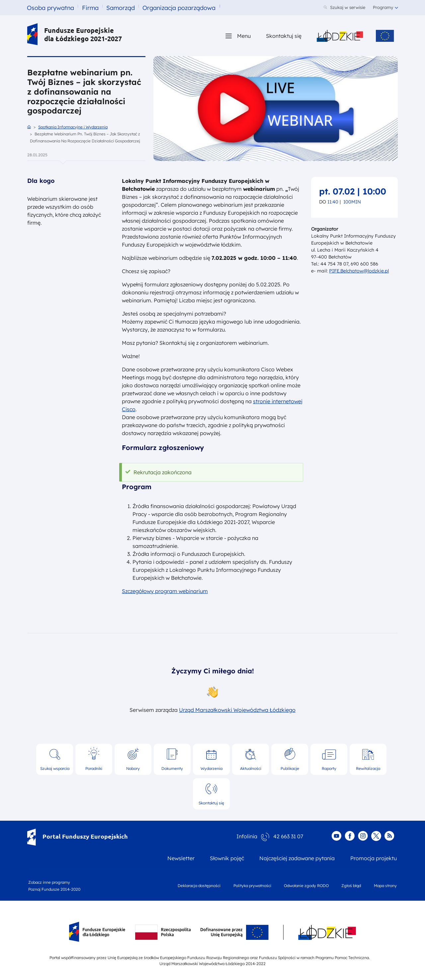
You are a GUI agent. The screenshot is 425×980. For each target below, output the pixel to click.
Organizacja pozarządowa (179, 8)
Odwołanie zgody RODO (306, 886)
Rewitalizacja (368, 768)
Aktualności (251, 768)
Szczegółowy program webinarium (165, 591)
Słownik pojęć (227, 858)
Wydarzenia (212, 768)
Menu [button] (244, 36)
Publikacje (290, 768)
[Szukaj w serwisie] (344, 8)
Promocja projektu (374, 858)
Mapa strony (385, 886)
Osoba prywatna (50, 8)
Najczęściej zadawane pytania (297, 858)
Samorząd (121, 8)
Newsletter (181, 858)
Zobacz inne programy (49, 882)
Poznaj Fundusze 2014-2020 (54, 889)
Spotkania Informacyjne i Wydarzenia (73, 127)
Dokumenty (172, 768)
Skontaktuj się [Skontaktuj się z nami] (284, 36)
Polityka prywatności (252, 886)
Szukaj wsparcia (55, 768)
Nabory (133, 768)
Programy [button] (383, 7)
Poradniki (94, 768)
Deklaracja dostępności (199, 886)
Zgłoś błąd (351, 886)
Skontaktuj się (211, 803)
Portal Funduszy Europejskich (78, 836)
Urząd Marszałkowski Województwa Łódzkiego (237, 710)
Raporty (329, 768)
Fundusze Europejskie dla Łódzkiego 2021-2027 (75, 34)
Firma (90, 8)
